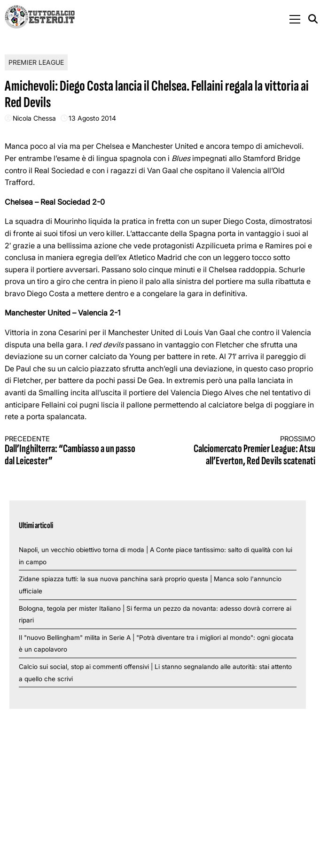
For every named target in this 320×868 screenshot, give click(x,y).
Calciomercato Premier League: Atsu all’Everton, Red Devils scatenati (246, 451)
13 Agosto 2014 (92, 118)
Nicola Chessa (34, 118)
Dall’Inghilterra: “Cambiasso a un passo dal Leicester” (74, 451)
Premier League (36, 62)
